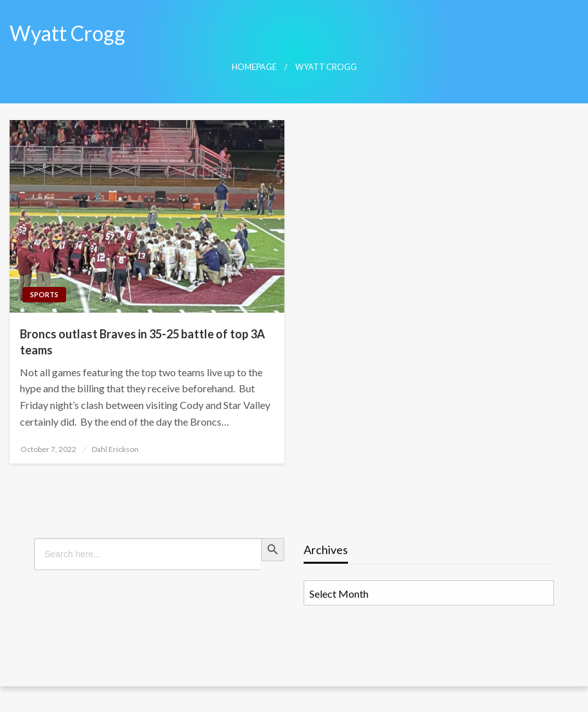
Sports (44, 294)
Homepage (254, 67)
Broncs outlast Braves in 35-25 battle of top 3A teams (143, 342)
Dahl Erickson (115, 449)
